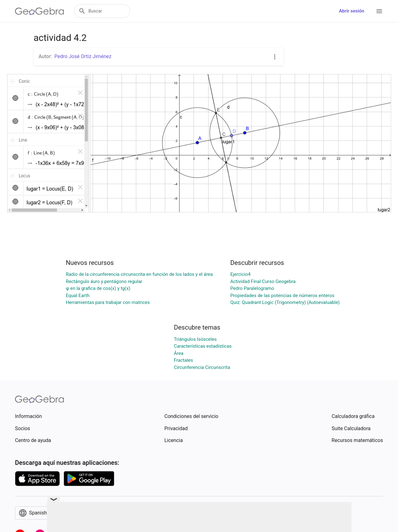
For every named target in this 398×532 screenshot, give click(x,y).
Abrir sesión (352, 11)
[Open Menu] (379, 11)
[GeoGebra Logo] (39, 11)
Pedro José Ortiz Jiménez (83, 56)
